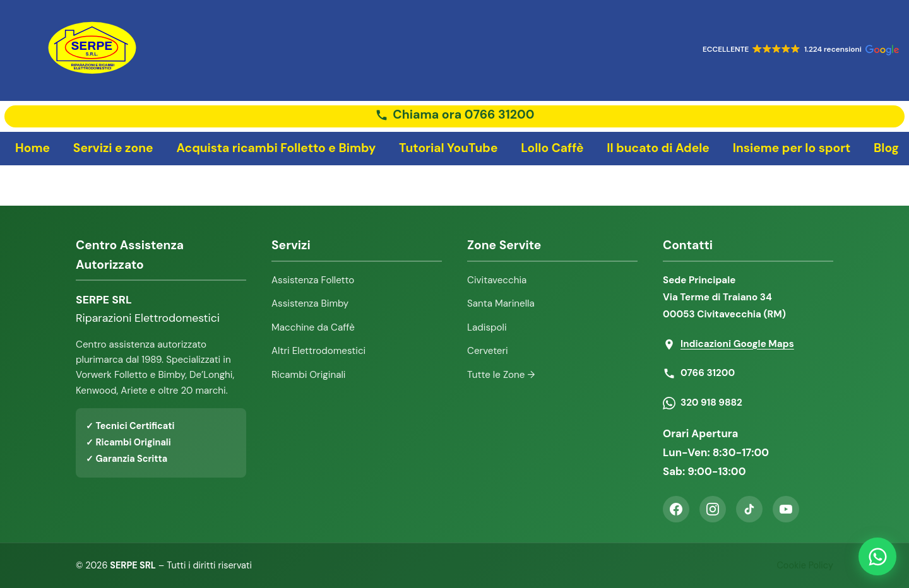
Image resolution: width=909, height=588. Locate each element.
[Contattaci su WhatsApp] (877, 556)
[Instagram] (713, 509)
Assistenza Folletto (313, 280)
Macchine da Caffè (313, 327)
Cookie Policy (805, 565)
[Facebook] (676, 509)
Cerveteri (488, 351)
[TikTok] (749, 509)
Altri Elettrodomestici (318, 351)
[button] (799, 51)
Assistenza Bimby (310, 303)
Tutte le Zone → (501, 375)
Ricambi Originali (309, 375)
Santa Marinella (501, 303)
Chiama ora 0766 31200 (463, 115)
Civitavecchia (497, 280)
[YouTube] (786, 509)
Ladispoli (487, 327)
